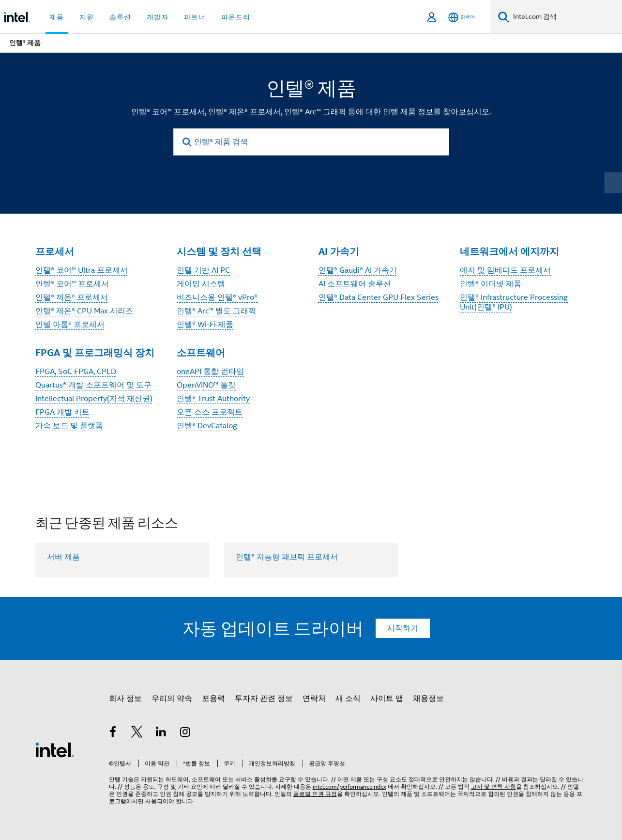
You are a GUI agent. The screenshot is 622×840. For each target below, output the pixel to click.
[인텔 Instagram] (185, 733)
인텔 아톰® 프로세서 (70, 325)
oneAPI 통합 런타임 (210, 372)
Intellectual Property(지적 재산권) (94, 399)
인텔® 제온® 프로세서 (72, 297)
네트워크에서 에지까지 (509, 251)
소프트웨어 (201, 353)
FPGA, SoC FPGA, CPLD (76, 372)
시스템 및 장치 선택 (219, 251)
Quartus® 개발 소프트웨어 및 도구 (93, 385)
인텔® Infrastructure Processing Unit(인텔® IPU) (514, 302)
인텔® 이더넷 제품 (491, 284)
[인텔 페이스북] (113, 733)
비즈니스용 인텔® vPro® (217, 297)
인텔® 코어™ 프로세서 (72, 284)
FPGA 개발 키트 (62, 412)
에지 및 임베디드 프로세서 (505, 270)
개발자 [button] (158, 17)
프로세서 (55, 251)
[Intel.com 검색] (566, 17)
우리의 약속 (172, 699)
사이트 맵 (387, 699)
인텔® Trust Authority (213, 399)
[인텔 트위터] (137, 733)
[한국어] (462, 17)
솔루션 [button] (120, 17)
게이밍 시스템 (201, 284)
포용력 (213, 699)
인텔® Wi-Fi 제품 (205, 325)
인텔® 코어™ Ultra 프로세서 (82, 270)
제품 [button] (57, 17)
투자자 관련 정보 (264, 699)
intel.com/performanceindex (349, 786)
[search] (188, 142)
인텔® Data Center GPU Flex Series (379, 297)
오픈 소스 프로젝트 (210, 412)
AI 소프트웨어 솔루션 (355, 284)
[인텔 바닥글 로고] (55, 749)
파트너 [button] (195, 17)
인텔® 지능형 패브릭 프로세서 (287, 557)
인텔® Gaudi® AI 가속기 (358, 270)
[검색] (504, 17)
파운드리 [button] (236, 17)
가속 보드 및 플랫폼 (69, 426)
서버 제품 (63, 557)
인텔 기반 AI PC (203, 270)
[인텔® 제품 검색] (311, 142)
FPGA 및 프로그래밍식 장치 (95, 353)
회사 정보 (125, 699)
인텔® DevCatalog (207, 426)
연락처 (314, 699)
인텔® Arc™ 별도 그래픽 (216, 311)
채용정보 (428, 699)
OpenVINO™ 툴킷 (206, 385)
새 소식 (348, 699)
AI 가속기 (339, 251)
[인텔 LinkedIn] (161, 733)
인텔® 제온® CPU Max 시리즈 (84, 311)
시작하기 (403, 628)
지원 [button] (87, 17)
